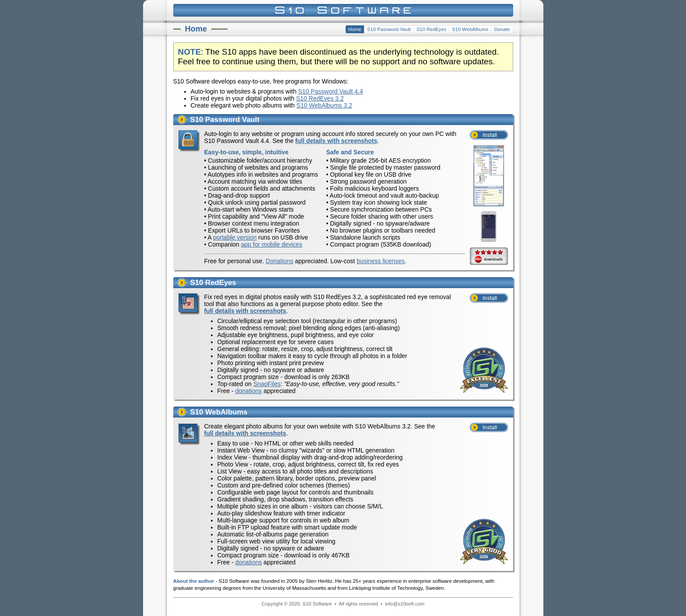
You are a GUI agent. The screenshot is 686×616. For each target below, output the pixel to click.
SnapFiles (267, 384)
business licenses (381, 261)
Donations (279, 261)
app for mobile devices (272, 244)
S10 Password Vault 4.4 (330, 91)
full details (336, 141)
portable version (235, 237)
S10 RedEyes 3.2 (320, 98)
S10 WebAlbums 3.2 (324, 105)
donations (249, 391)
